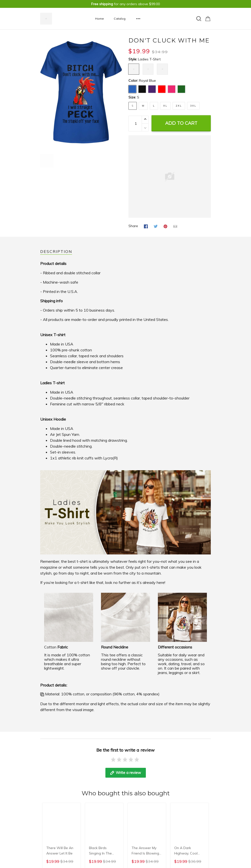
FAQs (44, 793)
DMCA (45, 799)
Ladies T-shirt (149, 59)
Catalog (120, 19)
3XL (193, 106)
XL (165, 106)
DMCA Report (200, 815)
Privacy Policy (110, 773)
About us (47, 773)
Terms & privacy (53, 786)
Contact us (49, 779)
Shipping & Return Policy (119, 779)
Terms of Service (113, 786)
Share (133, 226)
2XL (179, 106)
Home (100, 19)
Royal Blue (147, 81)
